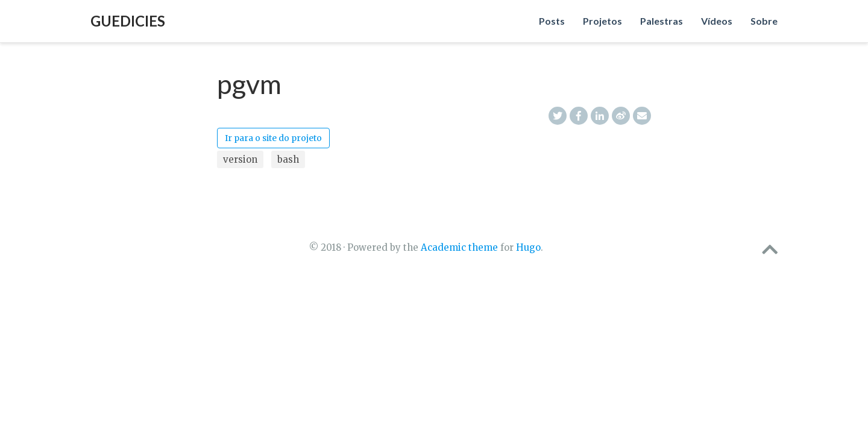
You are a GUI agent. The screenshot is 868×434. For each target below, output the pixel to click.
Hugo (528, 247)
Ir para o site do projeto (273, 138)
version (240, 159)
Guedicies (128, 21)
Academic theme (459, 247)
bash (288, 159)
